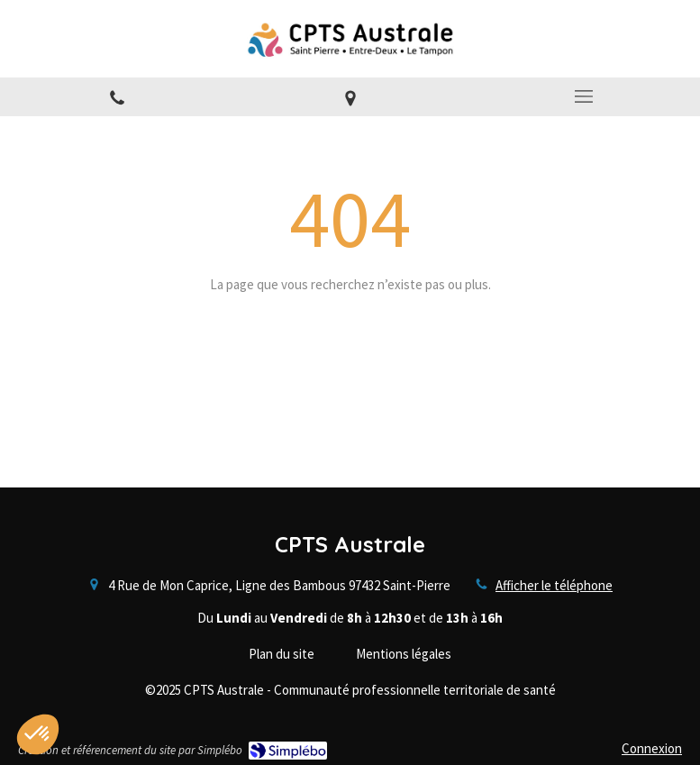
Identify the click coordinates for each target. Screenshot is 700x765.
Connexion (652, 748)
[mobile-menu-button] (583, 96)
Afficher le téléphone (554, 585)
